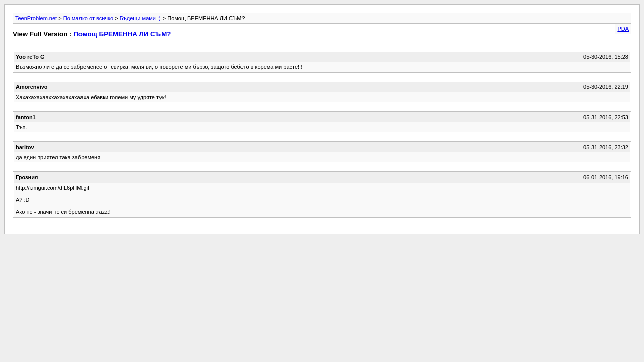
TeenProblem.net (36, 18)
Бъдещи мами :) (140, 18)
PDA (623, 29)
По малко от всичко (88, 18)
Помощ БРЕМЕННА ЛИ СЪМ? (122, 34)
